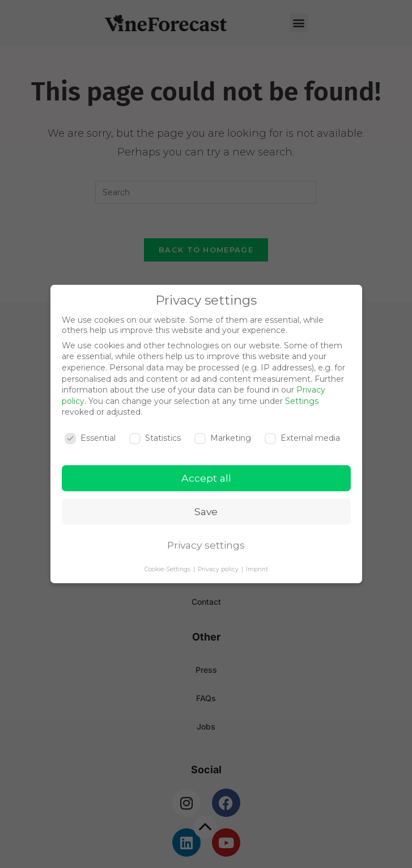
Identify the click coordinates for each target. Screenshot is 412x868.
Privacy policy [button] (219, 569)
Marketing (223, 438)
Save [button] (206, 511)
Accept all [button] (206, 478)
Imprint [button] (257, 569)
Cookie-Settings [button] (168, 569)
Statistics (155, 438)
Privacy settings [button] (206, 545)
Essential (90, 438)
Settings (302, 401)
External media (302, 438)
